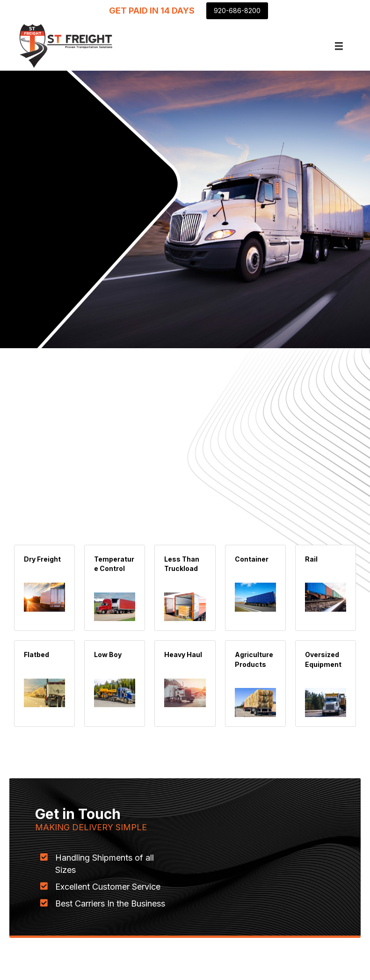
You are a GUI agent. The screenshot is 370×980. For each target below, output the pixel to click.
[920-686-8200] (237, 11)
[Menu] (339, 46)
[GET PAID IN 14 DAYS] (152, 11)
